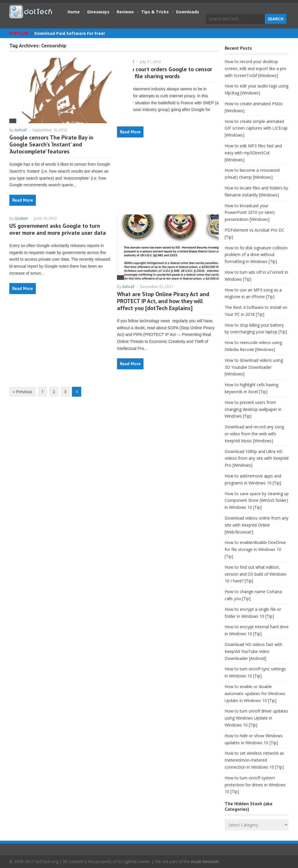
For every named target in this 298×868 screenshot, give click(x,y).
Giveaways (98, 12)
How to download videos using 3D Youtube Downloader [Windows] (254, 367)
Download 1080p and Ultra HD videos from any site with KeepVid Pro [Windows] (257, 458)
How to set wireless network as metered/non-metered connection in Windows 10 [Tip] (254, 760)
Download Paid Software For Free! (70, 33)
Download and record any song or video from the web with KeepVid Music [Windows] (254, 434)
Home (74, 12)
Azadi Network (205, 861)
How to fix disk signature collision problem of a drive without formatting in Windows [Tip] (256, 255)
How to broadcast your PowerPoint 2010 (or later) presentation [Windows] (250, 213)
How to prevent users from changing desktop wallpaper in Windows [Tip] (253, 409)
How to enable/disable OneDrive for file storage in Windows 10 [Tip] (255, 549)
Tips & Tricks (155, 12)
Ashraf (21, 130)
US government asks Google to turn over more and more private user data (58, 229)
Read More (23, 200)
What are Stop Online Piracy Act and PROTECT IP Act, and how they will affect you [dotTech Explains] (163, 301)
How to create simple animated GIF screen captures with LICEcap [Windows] (256, 128)
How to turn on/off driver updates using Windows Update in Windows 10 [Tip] (256, 718)
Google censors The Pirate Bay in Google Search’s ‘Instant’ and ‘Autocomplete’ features (51, 144)
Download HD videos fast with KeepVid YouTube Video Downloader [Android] (253, 651)
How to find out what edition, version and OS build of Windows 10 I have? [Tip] (256, 574)
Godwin (21, 218)
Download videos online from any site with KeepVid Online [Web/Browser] (257, 525)
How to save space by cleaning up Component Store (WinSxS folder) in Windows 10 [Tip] (257, 501)
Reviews (125, 12)
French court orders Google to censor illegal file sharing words (165, 73)
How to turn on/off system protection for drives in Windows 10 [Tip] (255, 785)
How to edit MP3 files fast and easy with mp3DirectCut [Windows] (253, 153)
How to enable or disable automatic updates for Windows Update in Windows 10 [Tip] (255, 693)
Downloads (188, 12)
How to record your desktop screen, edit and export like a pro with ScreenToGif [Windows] (256, 68)
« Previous (23, 392)
